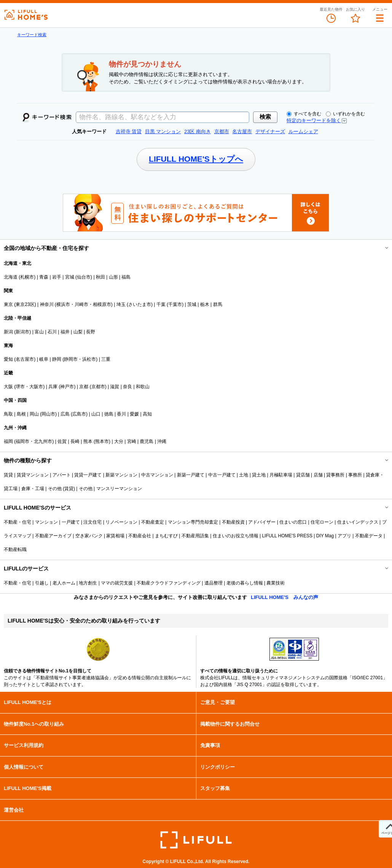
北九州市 (43, 441)
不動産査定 (153, 522)
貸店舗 (303, 475)
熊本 (88, 441)
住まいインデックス (358, 522)
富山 (39, 332)
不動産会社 (140, 536)
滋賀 (115, 387)
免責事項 (210, 745)
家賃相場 (115, 536)
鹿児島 (147, 441)
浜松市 (89, 359)
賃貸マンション (33, 475)
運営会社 (14, 810)
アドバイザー (262, 522)
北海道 (11, 277)
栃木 (205, 304)
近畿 (8, 373)
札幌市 (27, 277)
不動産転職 (15, 549)
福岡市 (22, 441)
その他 (86, 489)
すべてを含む (304, 114)
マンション (46, 522)
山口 (96, 414)
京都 (84, 387)
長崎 (75, 441)
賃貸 (8, 475)
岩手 (57, 277)
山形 (113, 277)
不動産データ (369, 536)
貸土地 (259, 475)
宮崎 (132, 441)
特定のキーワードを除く (314, 120)
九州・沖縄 (15, 428)
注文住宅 (92, 522)
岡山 (34, 414)
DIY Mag (325, 536)
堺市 (20, 387)
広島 (65, 414)
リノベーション (121, 522)
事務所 (355, 475)
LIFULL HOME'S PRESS (287, 536)
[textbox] (163, 117)
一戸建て (71, 522)
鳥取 (8, 414)
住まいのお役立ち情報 (236, 536)
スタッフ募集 (215, 788)
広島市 (79, 414)
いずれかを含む (345, 114)
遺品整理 (214, 583)
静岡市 (71, 359)
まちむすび (166, 536)
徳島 (109, 414)
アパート (62, 475)
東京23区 (25, 304)
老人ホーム (64, 583)
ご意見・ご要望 (218, 702)
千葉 (161, 304)
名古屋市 (25, 359)
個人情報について (24, 767)
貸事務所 (335, 475)
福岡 (8, 441)
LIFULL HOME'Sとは (28, 702)
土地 (244, 475)
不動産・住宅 (18, 522)
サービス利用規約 (24, 745)
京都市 (98, 387)
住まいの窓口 (293, 522)
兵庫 (53, 387)
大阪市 (36, 387)
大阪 (8, 387)
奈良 (127, 387)
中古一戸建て (222, 475)
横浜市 (63, 304)
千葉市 (175, 304)
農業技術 (276, 583)
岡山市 (48, 414)
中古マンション (157, 475)
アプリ (344, 536)
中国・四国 (15, 400)
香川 (121, 414)
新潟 (8, 332)
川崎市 (81, 304)
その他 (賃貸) (61, 489)
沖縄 (162, 441)
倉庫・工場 (33, 489)
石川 (52, 332)
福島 (126, 277)
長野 (91, 332)
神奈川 (47, 304)
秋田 (100, 277)
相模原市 (102, 304)
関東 (8, 291)
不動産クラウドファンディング (169, 583)
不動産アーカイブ (53, 536)
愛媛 (134, 414)
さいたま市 (140, 304)
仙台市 (84, 277)
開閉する (381, 248)
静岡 (57, 359)
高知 (147, 414)
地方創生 (88, 583)
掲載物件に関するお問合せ (230, 724)
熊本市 (102, 441)
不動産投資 (233, 522)
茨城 (192, 304)
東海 (8, 346)
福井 (65, 332)
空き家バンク (89, 536)
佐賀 (62, 441)
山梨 (78, 332)
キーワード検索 (32, 35)
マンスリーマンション (119, 489)
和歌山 (143, 387)
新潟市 (22, 332)
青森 (44, 277)
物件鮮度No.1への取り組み (34, 724)
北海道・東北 (18, 263)
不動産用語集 (195, 536)
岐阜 (44, 359)
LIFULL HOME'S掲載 (28, 788)
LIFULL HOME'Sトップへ (196, 159)
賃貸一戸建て (88, 475)
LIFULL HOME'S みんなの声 (284, 597)
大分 (119, 441)
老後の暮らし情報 (245, 583)
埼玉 (121, 304)
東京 (8, 304)
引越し (42, 583)
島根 (21, 414)
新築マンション (121, 475)
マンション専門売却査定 (193, 522)
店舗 (318, 475)
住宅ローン (322, 522)
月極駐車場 (281, 475)
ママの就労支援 (117, 583)
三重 (106, 359)
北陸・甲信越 (18, 318)
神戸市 (67, 387)
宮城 (70, 277)
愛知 (8, 359)
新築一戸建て (191, 475)
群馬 (218, 304)
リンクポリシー (218, 767)
